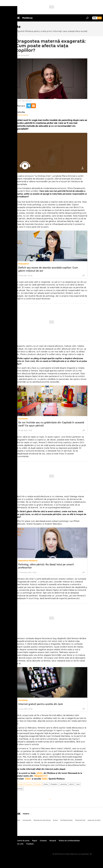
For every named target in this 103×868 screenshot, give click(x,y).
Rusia (55, 820)
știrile (40, 773)
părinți (72, 784)
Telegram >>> (41, 776)
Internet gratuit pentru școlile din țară (40, 704)
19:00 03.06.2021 (22, 55)
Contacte (43, 841)
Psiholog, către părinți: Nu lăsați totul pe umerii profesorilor (46, 566)
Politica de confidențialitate (69, 841)
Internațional (66, 820)
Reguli (35, 841)
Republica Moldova (28, 561)
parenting (64, 784)
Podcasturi (24, 264)
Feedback (30, 844)
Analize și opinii (94, 820)
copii (78, 784)
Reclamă (53, 841)
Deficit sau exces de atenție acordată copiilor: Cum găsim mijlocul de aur (48, 269)
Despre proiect (8, 841)
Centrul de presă (23, 841)
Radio (45, 779)
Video (28, 779)
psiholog (20, 789)
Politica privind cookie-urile (13, 844)
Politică (6, 820)
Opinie (46, 784)
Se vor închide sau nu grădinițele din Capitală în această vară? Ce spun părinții (51, 424)
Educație (38, 784)
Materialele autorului (22, 115)
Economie (27, 820)
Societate (23, 419)
